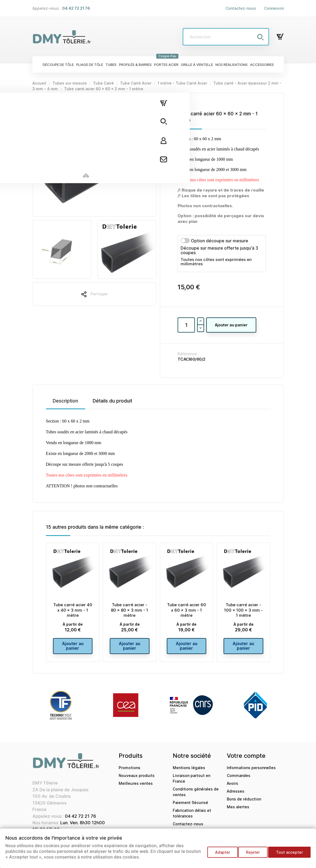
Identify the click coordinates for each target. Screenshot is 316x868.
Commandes (239, 779)
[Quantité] (186, 325)
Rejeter (251, 854)
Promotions (129, 771)
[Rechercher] (226, 37)
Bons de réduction (244, 802)
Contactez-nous (241, 8)
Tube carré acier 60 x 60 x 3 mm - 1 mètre (187, 610)
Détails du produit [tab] (112, 401)
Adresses (236, 795)
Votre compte (246, 759)
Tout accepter (289, 854)
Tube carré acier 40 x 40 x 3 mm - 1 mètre (73, 610)
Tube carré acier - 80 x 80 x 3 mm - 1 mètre (129, 610)
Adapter (218, 854)
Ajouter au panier (231, 325)
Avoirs (232, 787)
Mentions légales (189, 771)
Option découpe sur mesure (219, 241)
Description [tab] (65, 401)
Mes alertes (238, 810)
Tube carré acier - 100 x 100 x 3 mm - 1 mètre (243, 610)
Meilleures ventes (136, 787)
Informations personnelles (251, 771)
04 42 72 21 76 (80, 820)
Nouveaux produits (137, 779)
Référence (187, 354)
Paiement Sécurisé (190, 806)
